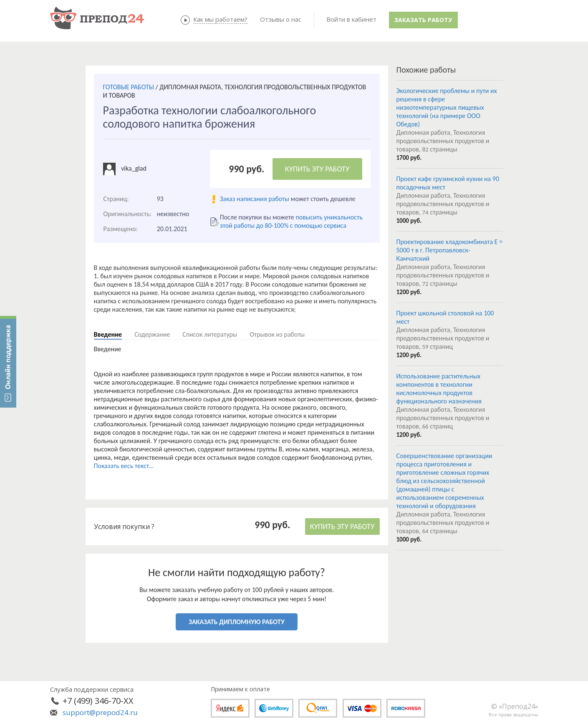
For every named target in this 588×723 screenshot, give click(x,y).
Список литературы (210, 334)
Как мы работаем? (220, 19)
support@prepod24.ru (100, 712)
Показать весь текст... (124, 466)
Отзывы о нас (281, 19)
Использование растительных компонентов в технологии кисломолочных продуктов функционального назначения (439, 389)
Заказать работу (423, 20)
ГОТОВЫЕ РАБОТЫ (129, 87)
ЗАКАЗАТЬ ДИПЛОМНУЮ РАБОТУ (236, 622)
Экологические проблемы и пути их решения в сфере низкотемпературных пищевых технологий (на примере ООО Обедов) (447, 107)
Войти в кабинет (351, 19)
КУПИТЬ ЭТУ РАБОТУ (317, 169)
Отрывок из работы (277, 334)
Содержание (152, 334)
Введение (108, 334)
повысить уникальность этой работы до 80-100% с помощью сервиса (291, 221)
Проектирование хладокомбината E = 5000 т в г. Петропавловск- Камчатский (450, 250)
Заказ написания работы (255, 199)
